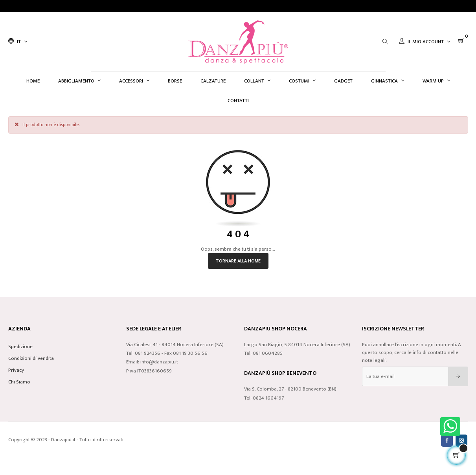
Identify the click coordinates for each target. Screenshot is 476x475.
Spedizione (20, 347)
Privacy (16, 370)
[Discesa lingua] (18, 42)
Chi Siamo (19, 382)
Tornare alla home (238, 261)
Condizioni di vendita (31, 358)
